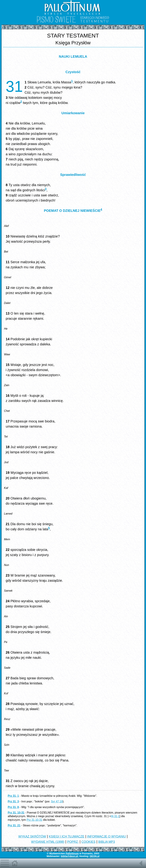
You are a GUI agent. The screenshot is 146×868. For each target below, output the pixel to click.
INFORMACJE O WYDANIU (106, 836)
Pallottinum (72, 853)
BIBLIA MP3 (107, 842)
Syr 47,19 (57, 801)
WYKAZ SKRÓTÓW (32, 836)
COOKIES (88, 842)
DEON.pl (95, 856)
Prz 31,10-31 (35, 820)
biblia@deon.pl (69, 856)
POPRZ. (73, 842)
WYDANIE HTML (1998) (48, 842)
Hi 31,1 (115, 816)
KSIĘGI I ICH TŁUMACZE (67, 836)
